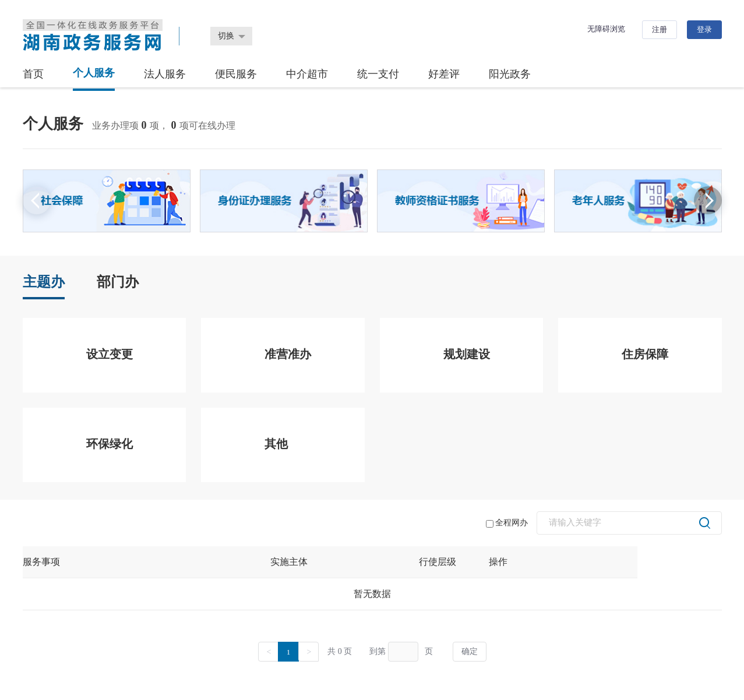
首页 (33, 74)
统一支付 (378, 74)
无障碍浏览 (606, 29)
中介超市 (307, 74)
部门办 (118, 282)
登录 (704, 29)
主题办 (44, 282)
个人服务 (94, 73)
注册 (660, 29)
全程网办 (507, 523)
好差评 (444, 74)
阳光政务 (510, 74)
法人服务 (165, 74)
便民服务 (236, 74)
